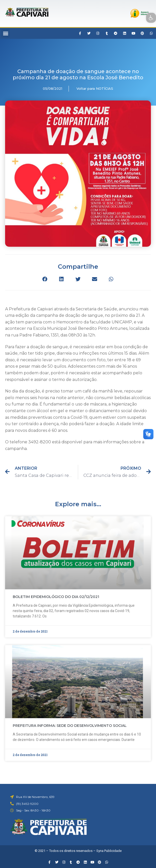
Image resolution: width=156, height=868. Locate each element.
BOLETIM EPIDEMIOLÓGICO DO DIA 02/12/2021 (56, 597)
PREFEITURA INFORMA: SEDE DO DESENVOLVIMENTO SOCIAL (70, 726)
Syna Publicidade (109, 851)
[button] (5, 33)
